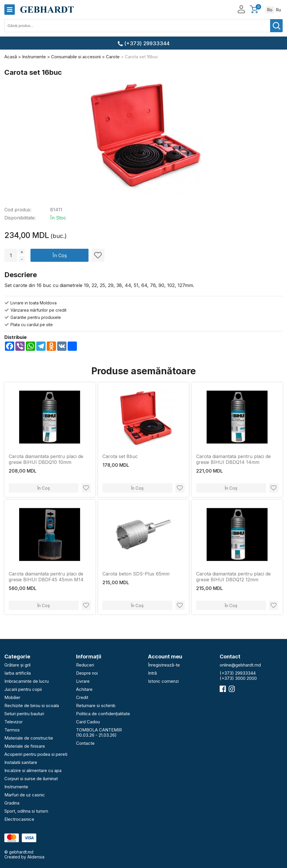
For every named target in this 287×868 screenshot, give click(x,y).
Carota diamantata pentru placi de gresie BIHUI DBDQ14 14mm (233, 459)
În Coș (60, 255)
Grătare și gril (17, 665)
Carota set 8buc (120, 456)
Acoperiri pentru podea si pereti (36, 754)
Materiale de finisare (25, 746)
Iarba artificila (18, 673)
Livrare (83, 681)
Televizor (13, 722)
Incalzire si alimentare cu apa (33, 770)
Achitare (84, 689)
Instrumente (16, 787)
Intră (152, 673)
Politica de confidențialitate (103, 714)
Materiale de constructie (29, 738)
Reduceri (85, 665)
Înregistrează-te (164, 665)
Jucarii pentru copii (23, 689)
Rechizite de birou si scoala (32, 706)
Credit (82, 697)
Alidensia (36, 857)
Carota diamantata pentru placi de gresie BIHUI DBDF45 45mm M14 (46, 577)
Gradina (12, 803)
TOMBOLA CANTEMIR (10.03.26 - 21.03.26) (99, 732)
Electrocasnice (19, 819)
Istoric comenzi (163, 681)
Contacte (85, 743)
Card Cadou (88, 722)
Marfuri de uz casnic (25, 795)
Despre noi (87, 673)
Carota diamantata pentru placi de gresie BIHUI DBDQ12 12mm (233, 577)
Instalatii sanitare (21, 762)
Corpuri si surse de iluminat (31, 779)
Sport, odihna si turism (26, 811)
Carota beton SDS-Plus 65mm (136, 574)
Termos (12, 730)
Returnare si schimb (96, 706)
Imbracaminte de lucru (27, 681)
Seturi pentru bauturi (24, 714)
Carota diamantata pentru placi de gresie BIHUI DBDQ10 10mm (46, 459)
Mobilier (12, 697)
